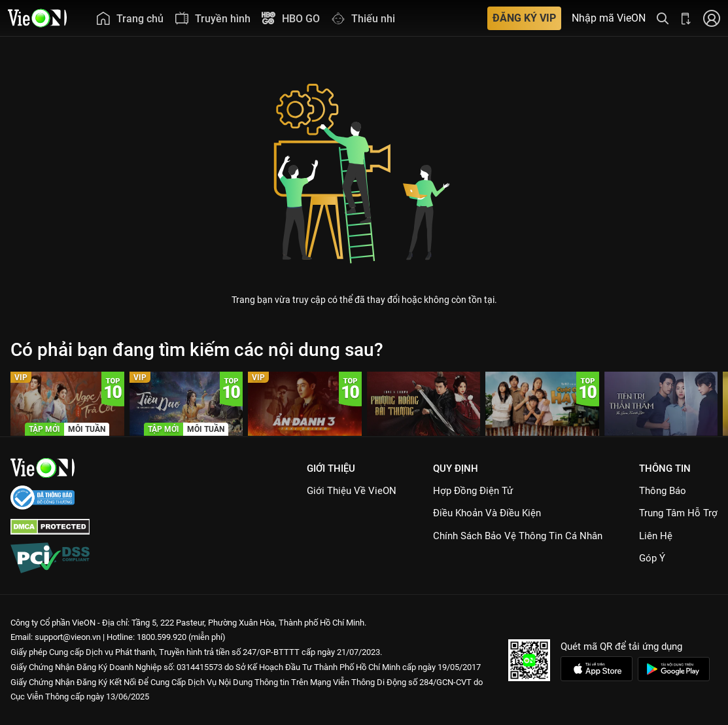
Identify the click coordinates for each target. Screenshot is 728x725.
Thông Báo (663, 491)
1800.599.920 (162, 637)
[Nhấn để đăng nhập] (712, 18)
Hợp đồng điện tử (473, 491)
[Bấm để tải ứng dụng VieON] (686, 18)
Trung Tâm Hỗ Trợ (678, 513)
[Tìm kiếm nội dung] (663, 18)
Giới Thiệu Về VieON (352, 491)
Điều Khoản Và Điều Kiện (487, 513)
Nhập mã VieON (609, 18)
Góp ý (652, 558)
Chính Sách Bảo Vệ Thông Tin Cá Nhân (518, 536)
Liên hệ (656, 536)
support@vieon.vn (68, 637)
